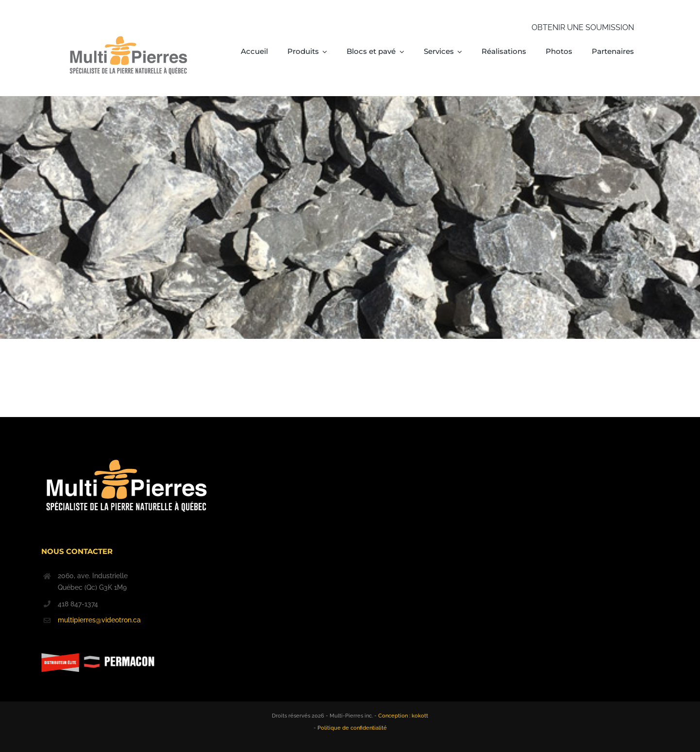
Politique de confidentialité (352, 728)
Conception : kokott (403, 716)
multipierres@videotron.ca (99, 620)
